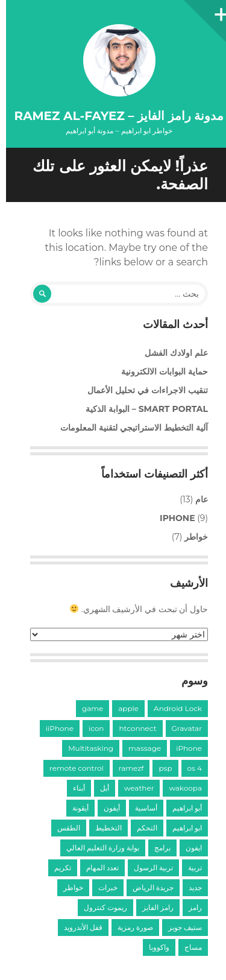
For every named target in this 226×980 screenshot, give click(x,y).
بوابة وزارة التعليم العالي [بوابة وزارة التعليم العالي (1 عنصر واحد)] (97, 848)
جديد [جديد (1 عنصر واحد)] (189, 887)
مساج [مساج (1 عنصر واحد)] (187, 947)
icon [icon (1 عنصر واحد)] (90, 728)
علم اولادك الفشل (170, 353)
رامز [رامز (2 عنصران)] (189, 907)
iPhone (171, 518)
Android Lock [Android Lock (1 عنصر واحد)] (172, 708)
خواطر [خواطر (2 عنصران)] (67, 887)
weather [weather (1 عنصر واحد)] (133, 788)
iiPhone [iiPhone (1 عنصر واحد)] (54, 728)
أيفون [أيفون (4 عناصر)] (106, 808)
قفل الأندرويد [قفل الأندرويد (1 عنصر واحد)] (77, 927)
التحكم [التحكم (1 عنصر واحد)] (141, 828)
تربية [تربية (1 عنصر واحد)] (189, 868)
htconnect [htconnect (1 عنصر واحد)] (131, 728)
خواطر (190, 537)
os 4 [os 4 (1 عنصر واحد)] (189, 768)
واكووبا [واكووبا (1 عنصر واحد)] (153, 947)
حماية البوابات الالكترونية (159, 371)
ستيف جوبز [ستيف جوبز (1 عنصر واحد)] (179, 927)
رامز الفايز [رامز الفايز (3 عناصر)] (152, 907)
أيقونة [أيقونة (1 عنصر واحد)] (74, 808)
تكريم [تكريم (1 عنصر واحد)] (57, 868)
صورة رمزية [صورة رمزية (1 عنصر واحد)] (129, 927)
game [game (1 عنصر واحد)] (86, 708)
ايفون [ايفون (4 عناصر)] (188, 848)
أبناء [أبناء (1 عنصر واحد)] (73, 788)
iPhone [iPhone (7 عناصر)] (183, 748)
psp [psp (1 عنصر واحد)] (159, 768)
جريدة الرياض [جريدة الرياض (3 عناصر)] (147, 887)
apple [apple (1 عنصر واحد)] (122, 708)
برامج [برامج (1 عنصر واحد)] (156, 848)
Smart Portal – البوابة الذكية (141, 409)
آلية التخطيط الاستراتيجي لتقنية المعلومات (128, 428)
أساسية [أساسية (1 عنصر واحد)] (140, 808)
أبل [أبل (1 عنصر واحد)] (99, 788)
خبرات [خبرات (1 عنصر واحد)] (102, 887)
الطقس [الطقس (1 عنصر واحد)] (63, 828)
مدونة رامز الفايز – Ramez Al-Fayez (113, 116)
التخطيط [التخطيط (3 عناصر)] (102, 828)
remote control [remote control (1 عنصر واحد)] (71, 768)
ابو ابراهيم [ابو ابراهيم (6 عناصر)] (181, 828)
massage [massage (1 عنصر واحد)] (139, 748)
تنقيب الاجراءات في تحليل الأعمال (142, 390)
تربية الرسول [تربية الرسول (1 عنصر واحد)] (147, 868)
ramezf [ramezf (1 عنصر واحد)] (125, 768)
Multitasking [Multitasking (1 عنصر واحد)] (85, 748)
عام (196, 499)
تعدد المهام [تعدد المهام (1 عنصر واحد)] (96, 868)
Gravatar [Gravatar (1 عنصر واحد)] (181, 728)
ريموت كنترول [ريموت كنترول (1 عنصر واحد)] (99, 907)
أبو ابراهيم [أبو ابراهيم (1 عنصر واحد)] (181, 808)
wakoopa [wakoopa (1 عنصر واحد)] (179, 788)
